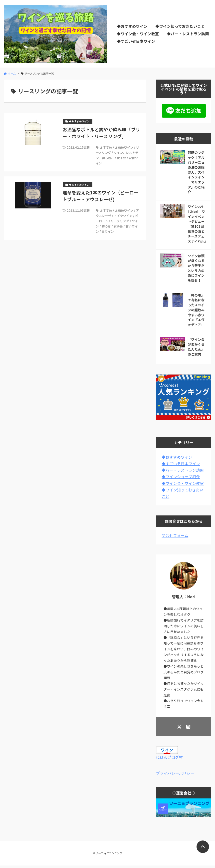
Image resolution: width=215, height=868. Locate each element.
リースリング (120, 221)
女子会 (121, 158)
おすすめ (106, 147)
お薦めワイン (124, 147)
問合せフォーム (175, 535)
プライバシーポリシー (175, 774)
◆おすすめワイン (132, 26)
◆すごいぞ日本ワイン (136, 41)
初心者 (106, 226)
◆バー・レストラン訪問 (188, 34)
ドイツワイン (123, 216)
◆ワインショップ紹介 (181, 477)
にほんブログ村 (169, 757)
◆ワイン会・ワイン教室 (138, 34)
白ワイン (108, 231)
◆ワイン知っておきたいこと (180, 26)
